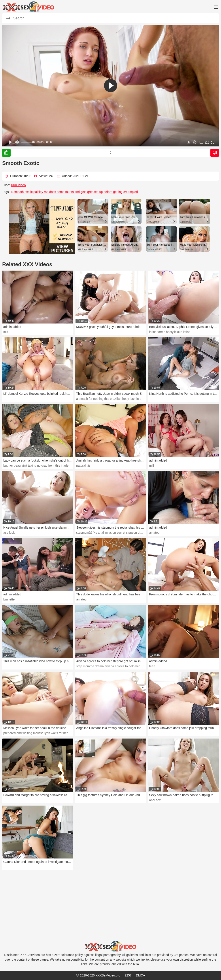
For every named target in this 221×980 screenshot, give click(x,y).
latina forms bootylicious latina (170, 332)
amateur (155, 533)
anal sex (155, 800)
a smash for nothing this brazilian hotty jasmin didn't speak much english (126, 399)
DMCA (141, 975)
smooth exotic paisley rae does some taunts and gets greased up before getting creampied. (75, 192)
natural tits (83, 466)
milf (6, 332)
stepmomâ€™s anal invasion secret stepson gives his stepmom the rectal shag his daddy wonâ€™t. (145, 533)
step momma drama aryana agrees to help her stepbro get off (118, 666)
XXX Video (18, 185)
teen (152, 666)
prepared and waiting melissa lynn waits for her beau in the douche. (50, 733)
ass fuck (9, 533)
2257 (128, 975)
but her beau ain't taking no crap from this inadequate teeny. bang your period (56, 466)
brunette (9, 599)
